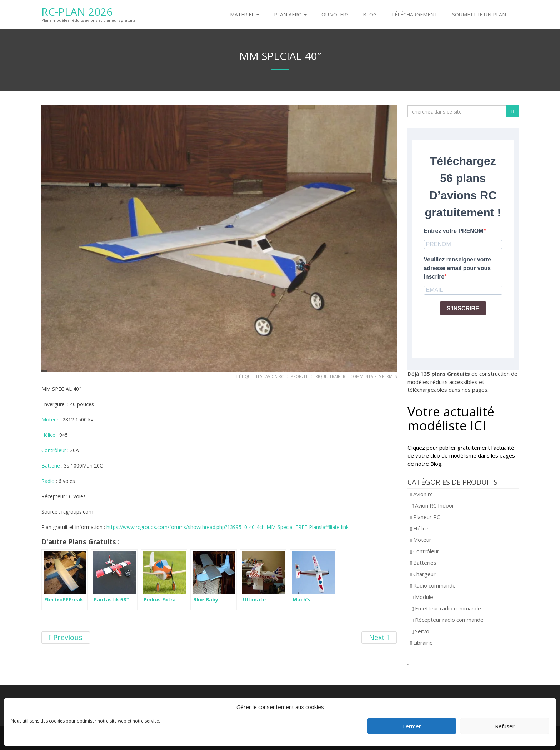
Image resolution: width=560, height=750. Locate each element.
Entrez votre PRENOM (454, 231)
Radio (49, 481)
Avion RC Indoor (435, 505)
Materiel (245, 14)
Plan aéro (290, 14)
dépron (294, 376)
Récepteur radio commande (449, 620)
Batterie (51, 466)
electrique (316, 376)
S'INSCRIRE (463, 308)
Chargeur (424, 574)
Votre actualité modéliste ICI (451, 419)
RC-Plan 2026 (77, 12)
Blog (370, 14)
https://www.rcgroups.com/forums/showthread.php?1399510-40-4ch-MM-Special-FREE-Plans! (214, 527)
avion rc (274, 376)
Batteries (425, 562)
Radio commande (434, 585)
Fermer (412, 726)
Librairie (423, 642)
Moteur (51, 419)
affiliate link (336, 527)
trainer (337, 376)
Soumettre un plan (479, 14)
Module (424, 597)
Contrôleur (54, 450)
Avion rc (423, 494)
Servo (422, 631)
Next (379, 637)
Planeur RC (427, 517)
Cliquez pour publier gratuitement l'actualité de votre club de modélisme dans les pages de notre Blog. (461, 456)
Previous (66, 637)
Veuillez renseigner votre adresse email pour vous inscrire (458, 268)
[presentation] (478, 335)
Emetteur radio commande (448, 608)
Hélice (49, 435)
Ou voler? (335, 14)
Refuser (505, 726)
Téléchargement (414, 14)
